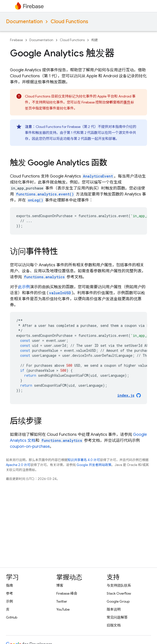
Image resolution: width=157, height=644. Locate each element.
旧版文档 (114, 625)
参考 (9, 593)
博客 (60, 585)
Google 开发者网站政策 (94, 465)
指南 (9, 585)
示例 (9, 601)
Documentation (24, 22)
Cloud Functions (69, 22)
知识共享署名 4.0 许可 (84, 460)
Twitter (62, 601)
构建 (94, 40)
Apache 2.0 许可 (18, 465)
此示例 (24, 287)
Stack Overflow (119, 593)
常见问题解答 (117, 617)
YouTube (63, 609)
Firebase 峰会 (67, 593)
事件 (127, 102)
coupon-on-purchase (30, 447)
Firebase (16, 40)
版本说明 (114, 609)
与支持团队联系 (119, 585)
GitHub (12, 617)
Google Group (118, 601)
